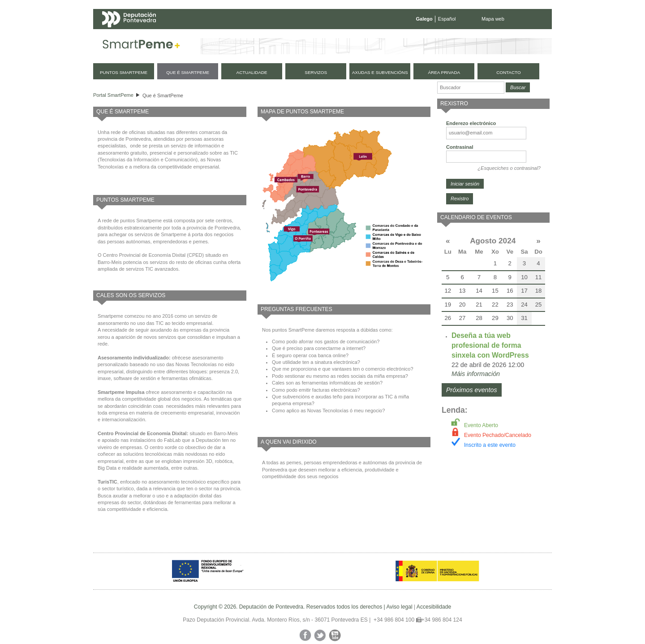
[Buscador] (471, 88)
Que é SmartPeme (163, 95)
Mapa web (493, 19)
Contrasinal (460, 147)
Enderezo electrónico (471, 123)
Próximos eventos (472, 390)
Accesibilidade (434, 607)
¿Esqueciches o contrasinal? (509, 168)
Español (447, 19)
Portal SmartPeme (113, 95)
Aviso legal (399, 607)
